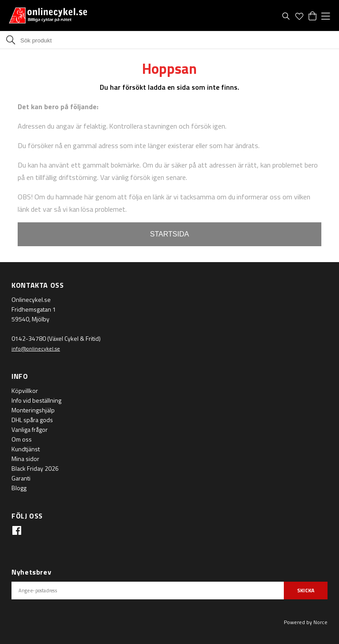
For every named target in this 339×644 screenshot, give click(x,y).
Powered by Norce (306, 622)
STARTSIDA (169, 234)
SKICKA (306, 590)
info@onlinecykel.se (36, 349)
